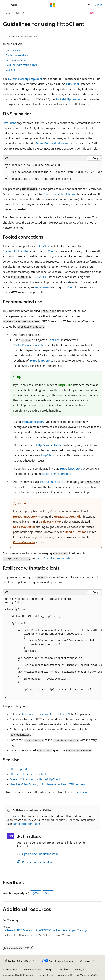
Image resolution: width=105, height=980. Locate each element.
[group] (52, 172)
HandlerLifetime (76, 532)
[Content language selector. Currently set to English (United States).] (20, 961)
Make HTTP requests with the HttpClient (35, 779)
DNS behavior (14, 50)
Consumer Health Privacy (17, 975)
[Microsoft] (53, 5)
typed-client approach (56, 474)
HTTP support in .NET (23, 769)
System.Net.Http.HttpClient (25, 79)
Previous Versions (32, 969)
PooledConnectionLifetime (52, 143)
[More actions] (99, 13)
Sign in (98, 5)
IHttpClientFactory (41, 360)
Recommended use (17, 60)
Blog (48, 969)
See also (10, 70)
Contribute (64, 969)
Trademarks (64, 975)
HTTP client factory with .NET (28, 774)
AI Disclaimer (10, 969)
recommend (43, 287)
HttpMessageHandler (49, 445)
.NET (18, 13)
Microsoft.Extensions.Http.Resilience (45, 714)
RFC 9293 (38, 277)
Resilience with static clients (21, 65)
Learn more (81, 792)
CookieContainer (50, 521)
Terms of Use (46, 975)
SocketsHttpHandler (68, 99)
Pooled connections (17, 55)
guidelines (55, 558)
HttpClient (72, 84)
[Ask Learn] (92, 13)
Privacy (78, 969)
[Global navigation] (4, 5)
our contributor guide (26, 824)
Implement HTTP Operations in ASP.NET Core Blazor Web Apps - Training (45, 930)
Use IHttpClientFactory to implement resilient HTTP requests (48, 784)
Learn (7, 13)
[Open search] (89, 5)
